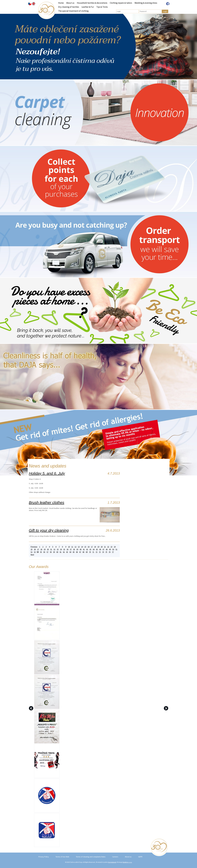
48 (107, 549)
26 (35, 549)
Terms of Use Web (62, 857)
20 (102, 547)
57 (47, 552)
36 (67, 549)
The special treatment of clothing (73, 11)
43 (90, 549)
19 (98, 547)
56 (44, 552)
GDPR (140, 857)
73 (100, 552)
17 (92, 547)
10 (69, 547)
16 (89, 547)
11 (72, 547)
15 (85, 547)
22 (108, 547)
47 (103, 549)
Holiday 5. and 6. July (47, 473)
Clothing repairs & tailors (121, 3)
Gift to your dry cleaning (49, 530)
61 (61, 552)
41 (84, 549)
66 (77, 552)
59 (54, 552)
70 (90, 552)
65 (74, 552)
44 (94, 549)
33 (58, 549)
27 (38, 549)
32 (54, 549)
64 (70, 552)
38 (74, 549)
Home (61, 3)
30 (48, 549)
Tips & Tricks (102, 7)
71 (93, 552)
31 (51, 549)
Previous (34, 547)
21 (105, 547)
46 (100, 549)
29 (45, 549)
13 (79, 547)
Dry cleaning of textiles (69, 7)
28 (41, 549)
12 (76, 547)
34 (61, 549)
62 (64, 552)
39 (77, 549)
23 (111, 547)
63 (67, 552)
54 (38, 552)
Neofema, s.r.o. (127, 862)
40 (81, 549)
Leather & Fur (88, 7)
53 (35, 552)
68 (83, 552)
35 (64, 549)
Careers (115, 857)
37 (71, 549)
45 (97, 549)
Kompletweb (112, 862)
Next (32, 555)
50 (113, 549)
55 (41, 552)
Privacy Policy (44, 857)
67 (80, 552)
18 (95, 547)
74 (103, 552)
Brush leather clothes (47, 502)
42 (87, 549)
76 (110, 552)
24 (115, 547)
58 (51, 552)
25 (32, 549)
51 (116, 549)
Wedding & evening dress (146, 3)
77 (113, 552)
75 (106, 552)
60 (57, 552)
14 (82, 547)
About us (70, 3)
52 (32, 552)
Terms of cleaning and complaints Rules (91, 857)
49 (110, 549)
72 (96, 552)
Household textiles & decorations (92, 3)
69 (87, 552)
